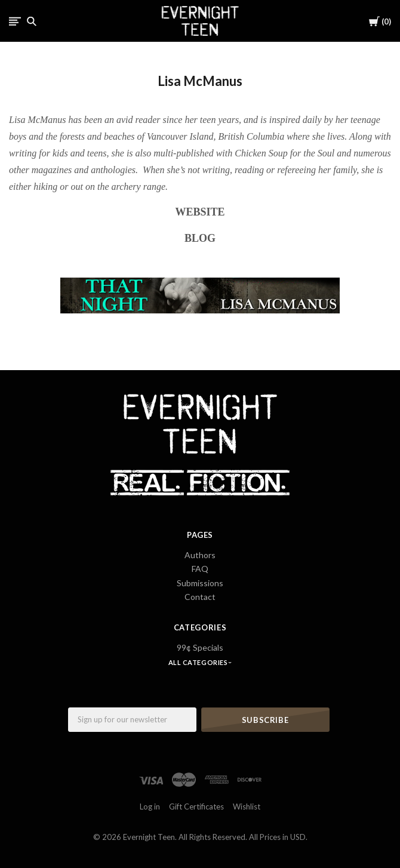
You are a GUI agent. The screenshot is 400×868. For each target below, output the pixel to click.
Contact (200, 597)
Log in (150, 807)
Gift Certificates (196, 807)
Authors (200, 555)
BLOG (200, 238)
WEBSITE (200, 212)
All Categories (199, 662)
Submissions (200, 583)
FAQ (200, 569)
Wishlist (247, 807)
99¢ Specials (200, 647)
